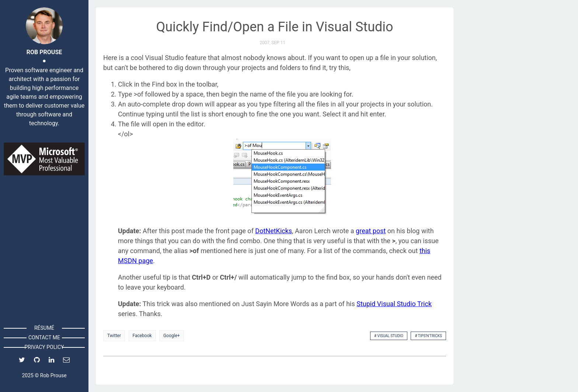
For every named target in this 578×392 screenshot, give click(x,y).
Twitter (114, 336)
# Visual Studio (389, 336)
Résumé (44, 328)
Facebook (142, 336)
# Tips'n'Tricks (428, 336)
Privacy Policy (44, 347)
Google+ (172, 336)
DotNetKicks (274, 231)
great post (371, 231)
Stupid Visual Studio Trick (394, 304)
